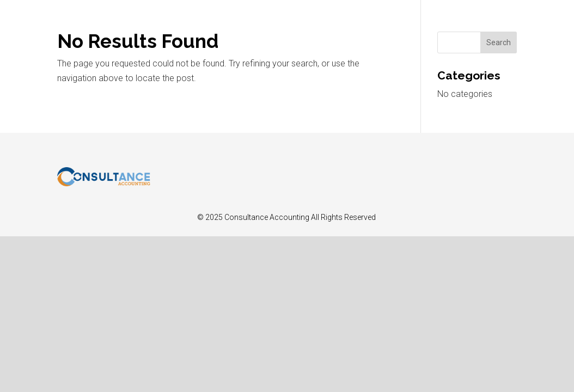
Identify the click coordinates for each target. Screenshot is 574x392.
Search (499, 42)
